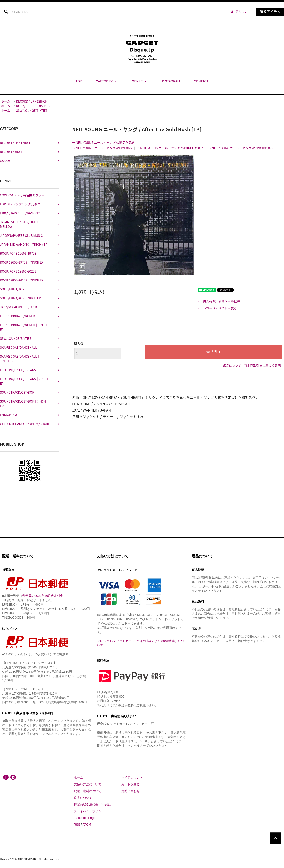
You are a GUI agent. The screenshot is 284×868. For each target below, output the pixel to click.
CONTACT (201, 81)
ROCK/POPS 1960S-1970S (34, 106)
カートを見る (130, 784)
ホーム (6, 101)
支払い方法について (88, 784)
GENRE (140, 81)
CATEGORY (107, 81)
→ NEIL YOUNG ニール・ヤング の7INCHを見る (241, 148)
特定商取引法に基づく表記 (262, 365)
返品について (232, 365)
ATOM (87, 825)
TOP (79, 81)
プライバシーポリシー (89, 811)
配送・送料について (88, 791)
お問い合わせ (130, 791)
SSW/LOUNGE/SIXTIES (32, 110)
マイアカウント (132, 777)
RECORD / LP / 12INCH (32, 101)
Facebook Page (85, 818)
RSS (77, 825)
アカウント (243, 12)
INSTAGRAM (171, 81)
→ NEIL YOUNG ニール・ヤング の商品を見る (103, 142)
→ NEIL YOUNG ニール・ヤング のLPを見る (102, 148)
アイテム (269, 12)
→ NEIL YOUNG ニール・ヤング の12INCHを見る (170, 148)
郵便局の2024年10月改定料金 (43, 596)
